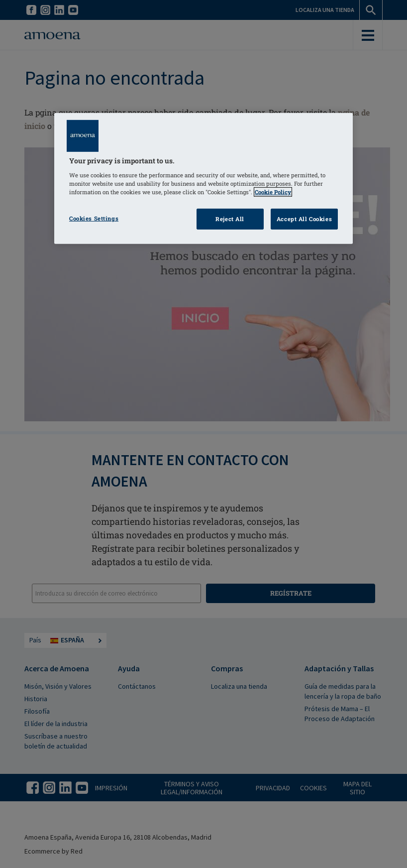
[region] (203, 179)
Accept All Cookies (304, 219)
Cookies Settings (94, 218)
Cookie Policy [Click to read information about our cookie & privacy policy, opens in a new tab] (273, 192)
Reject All (230, 219)
